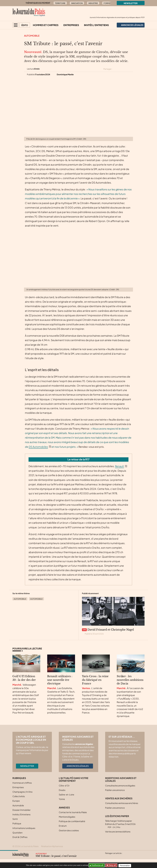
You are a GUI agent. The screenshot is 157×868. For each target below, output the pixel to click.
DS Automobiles (38, 447)
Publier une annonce (115, 790)
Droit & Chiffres (20, 837)
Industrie (93, 3)
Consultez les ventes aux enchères (122, 803)
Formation (109, 3)
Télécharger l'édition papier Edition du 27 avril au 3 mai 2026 (120, 824)
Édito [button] (25, 25)
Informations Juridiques (24, 828)
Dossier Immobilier (22, 810)
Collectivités (19, 796)
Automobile (32, 36)
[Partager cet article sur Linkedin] (126, 69)
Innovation (77, 3)
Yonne (62, 799)
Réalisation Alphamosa (52, 846)
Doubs (62, 790)
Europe (16, 801)
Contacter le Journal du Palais (73, 812)
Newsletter (131, 3)
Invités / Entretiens (96, 25)
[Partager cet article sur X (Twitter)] (116, 69)
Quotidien (17, 833)
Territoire (60, 3)
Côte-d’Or (64, 786)
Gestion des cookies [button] (69, 830)
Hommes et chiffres (46, 25)
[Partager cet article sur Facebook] (121, 69)
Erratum (63, 826)
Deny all (112, 865)
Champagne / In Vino (22, 792)
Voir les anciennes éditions (118, 832)
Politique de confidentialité (72, 821)
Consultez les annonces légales (120, 786)
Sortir (15, 819)
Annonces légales (78, 766)
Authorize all (97, 865)
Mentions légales (67, 817)
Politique (17, 823)
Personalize (126, 865)
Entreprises (71, 25)
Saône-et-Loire (66, 795)
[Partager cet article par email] (131, 69)
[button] (16, 25)
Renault (119, 466)
